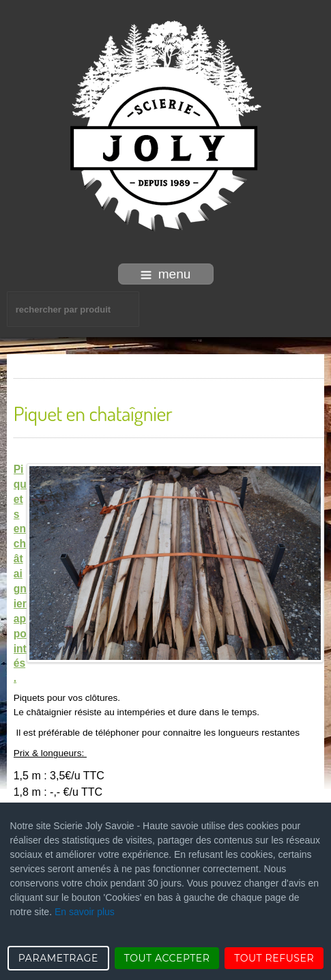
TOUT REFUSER (274, 958)
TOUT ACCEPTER (167, 958)
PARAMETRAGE (58, 958)
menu (166, 274)
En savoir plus (85, 912)
